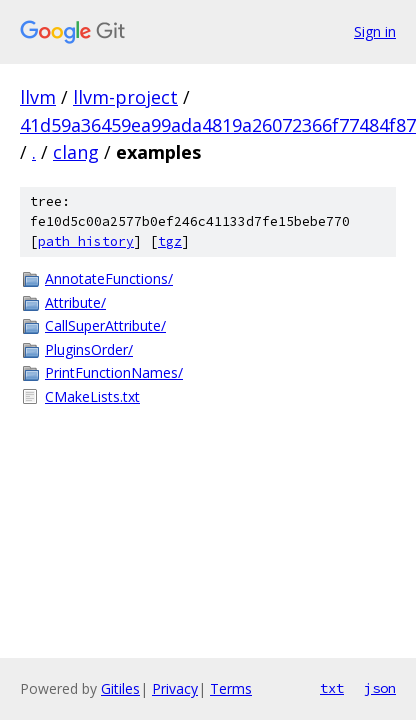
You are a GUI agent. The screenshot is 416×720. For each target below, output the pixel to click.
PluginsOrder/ (89, 349)
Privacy (175, 688)
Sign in (375, 31)
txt (332, 688)
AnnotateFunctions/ (109, 278)
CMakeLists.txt (92, 396)
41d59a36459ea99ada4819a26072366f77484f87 (218, 125)
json (380, 688)
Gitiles (120, 688)
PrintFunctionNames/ (114, 372)
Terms (231, 688)
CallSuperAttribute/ (105, 325)
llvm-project (125, 97)
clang (76, 152)
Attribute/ (75, 302)
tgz (170, 241)
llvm (38, 97)
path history (86, 241)
